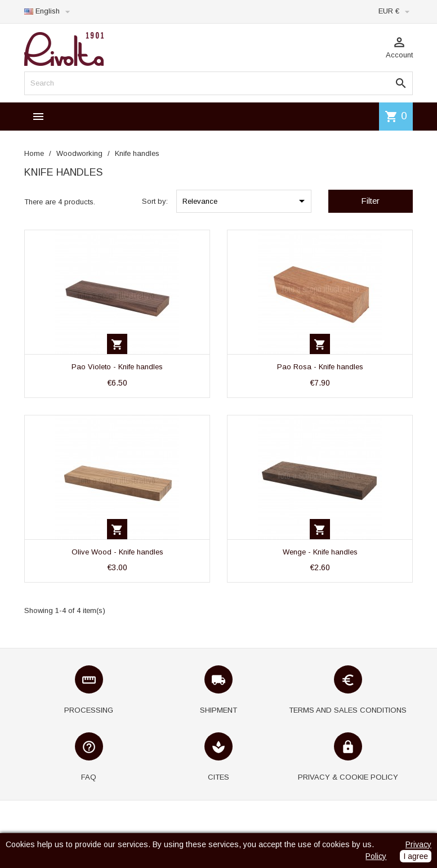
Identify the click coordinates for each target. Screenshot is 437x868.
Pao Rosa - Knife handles (320, 367)
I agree (416, 856)
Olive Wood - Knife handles (117, 552)
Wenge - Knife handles (320, 552)
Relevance (246, 201)
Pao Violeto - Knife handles (117, 367)
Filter (370, 201)
